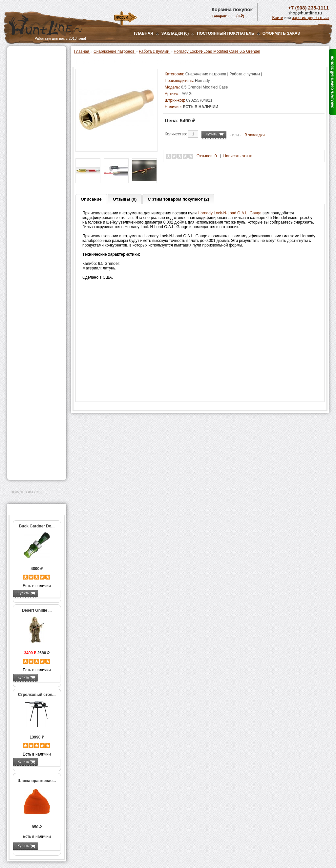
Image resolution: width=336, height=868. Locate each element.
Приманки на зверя (30, 125)
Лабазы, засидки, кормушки (28, 114)
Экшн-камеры (25, 361)
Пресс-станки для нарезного (33, 193)
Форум (122, 17)
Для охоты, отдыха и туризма (32, 430)
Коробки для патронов (37, 310)
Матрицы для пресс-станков (36, 227)
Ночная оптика (26, 79)
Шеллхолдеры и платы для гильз (38, 239)
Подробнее (49, 593)
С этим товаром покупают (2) (178, 199)
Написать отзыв (238, 156)
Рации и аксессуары (31, 96)
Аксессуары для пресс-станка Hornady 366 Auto (38, 179)
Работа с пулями (33, 259)
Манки (18, 104)
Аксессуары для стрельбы (27, 392)
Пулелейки (27, 273)
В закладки (255, 135)
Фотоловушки (25, 353)
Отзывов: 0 (207, 156)
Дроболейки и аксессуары (30, 319)
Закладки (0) (175, 33)
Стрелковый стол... (37, 695)
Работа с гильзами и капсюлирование (36, 250)
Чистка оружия (26, 419)
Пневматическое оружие (35, 63)
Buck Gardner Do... (37, 526)
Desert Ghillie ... (37, 610)
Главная (144, 33)
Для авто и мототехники (35, 461)
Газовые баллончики (32, 55)
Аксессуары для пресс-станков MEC (38, 165)
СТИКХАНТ (27, 328)
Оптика (19, 71)
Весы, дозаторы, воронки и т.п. (32, 301)
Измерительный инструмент (32, 289)
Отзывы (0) (125, 199)
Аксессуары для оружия (35, 403)
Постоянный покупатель (225, 33)
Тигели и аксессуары (36, 280)
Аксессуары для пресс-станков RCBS (38, 216)
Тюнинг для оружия (31, 411)
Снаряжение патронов (33, 133)
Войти (278, 18)
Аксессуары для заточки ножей (35, 451)
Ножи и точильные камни (36, 440)
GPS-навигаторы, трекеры (29, 371)
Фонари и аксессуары (33, 336)
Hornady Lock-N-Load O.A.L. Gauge (230, 213)
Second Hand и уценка (33, 469)
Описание (91, 199)
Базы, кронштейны (30, 88)
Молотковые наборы (36, 266)
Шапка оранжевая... (37, 781)
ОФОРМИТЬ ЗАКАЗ (281, 33)
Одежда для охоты (30, 382)
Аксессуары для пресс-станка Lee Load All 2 (38, 154)
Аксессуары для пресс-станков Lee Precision (38, 204)
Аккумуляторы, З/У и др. (35, 345)
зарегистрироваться (310, 18)
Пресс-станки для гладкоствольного (33, 142)
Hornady (202, 81)
